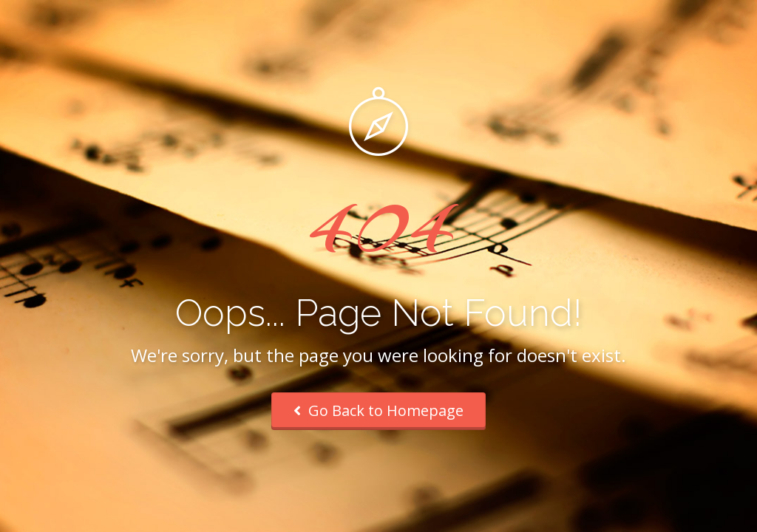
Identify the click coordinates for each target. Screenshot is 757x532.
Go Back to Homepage (378, 410)
